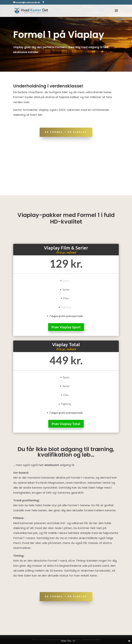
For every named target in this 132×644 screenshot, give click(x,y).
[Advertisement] (66, 172)
